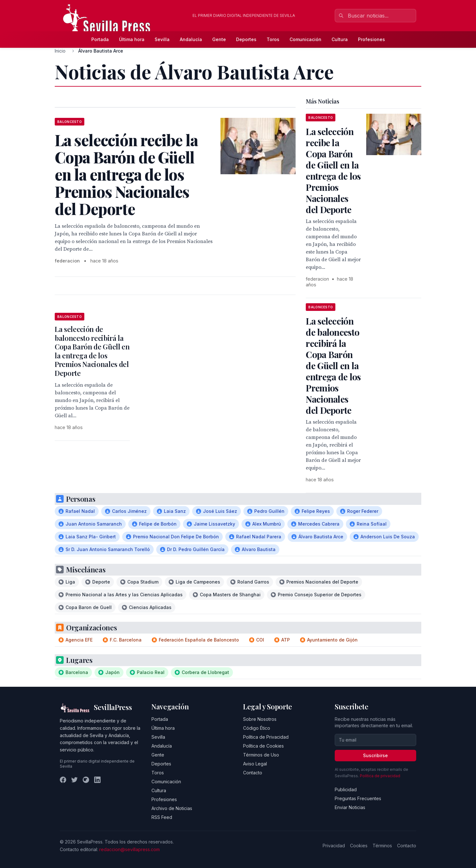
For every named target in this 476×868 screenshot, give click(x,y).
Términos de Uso (261, 755)
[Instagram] (86, 780)
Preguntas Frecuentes (358, 798)
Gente (219, 39)
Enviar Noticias (350, 807)
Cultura (340, 39)
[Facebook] (63, 780)
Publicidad (346, 789)
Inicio (60, 51)
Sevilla (162, 39)
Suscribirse (375, 755)
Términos (382, 846)
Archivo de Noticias (172, 808)
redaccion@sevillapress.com (129, 849)
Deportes (246, 39)
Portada (100, 39)
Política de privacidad (380, 776)
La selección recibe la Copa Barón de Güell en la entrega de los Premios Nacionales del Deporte (333, 170)
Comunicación (305, 39)
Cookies (359, 846)
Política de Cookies (263, 746)
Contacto (253, 773)
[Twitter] (74, 780)
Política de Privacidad (266, 737)
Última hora (132, 39)
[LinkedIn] (97, 780)
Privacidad (334, 846)
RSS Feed (162, 817)
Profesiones (371, 39)
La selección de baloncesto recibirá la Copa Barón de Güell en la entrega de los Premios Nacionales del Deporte (92, 351)
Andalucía (191, 39)
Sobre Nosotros (260, 719)
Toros (273, 39)
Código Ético (257, 728)
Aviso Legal (255, 764)
